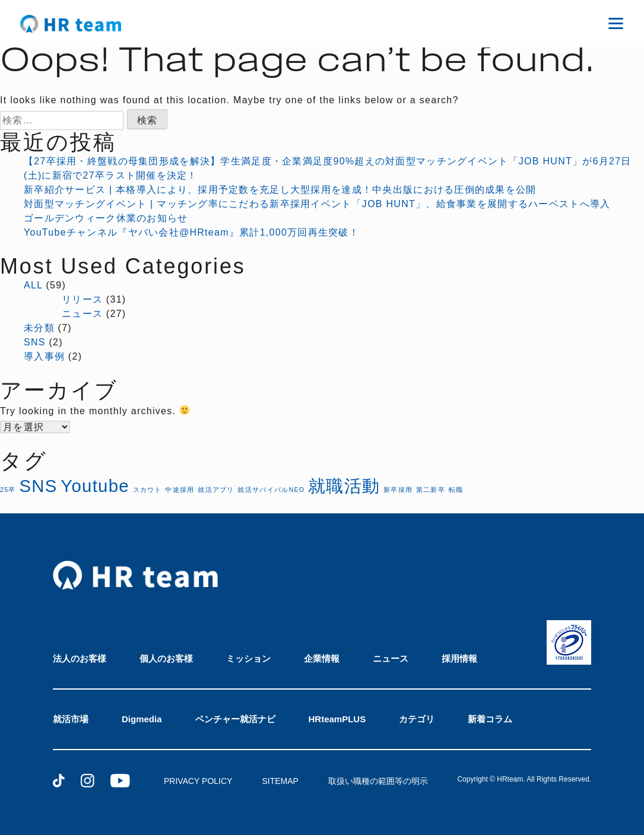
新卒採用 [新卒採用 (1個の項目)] (398, 490)
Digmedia (142, 719)
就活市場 (71, 719)
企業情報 (322, 658)
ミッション (248, 658)
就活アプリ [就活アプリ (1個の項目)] (216, 490)
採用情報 (459, 658)
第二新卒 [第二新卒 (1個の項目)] (431, 490)
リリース (82, 299)
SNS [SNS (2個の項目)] (38, 486)
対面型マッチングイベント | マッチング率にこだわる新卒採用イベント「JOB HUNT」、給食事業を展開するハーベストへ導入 (317, 204)
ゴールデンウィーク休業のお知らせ (106, 218)
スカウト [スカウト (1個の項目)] (147, 490)
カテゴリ (417, 719)
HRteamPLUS (337, 719)
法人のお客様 (80, 658)
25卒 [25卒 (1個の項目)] (8, 490)
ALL (33, 285)
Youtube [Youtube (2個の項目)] (95, 486)
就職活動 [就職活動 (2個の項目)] (344, 486)
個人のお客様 (166, 658)
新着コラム (490, 719)
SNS (35, 342)
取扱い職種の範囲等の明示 (378, 781)
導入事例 (44, 356)
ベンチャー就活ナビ (235, 719)
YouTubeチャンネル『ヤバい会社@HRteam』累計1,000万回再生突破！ (191, 232)
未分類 (39, 328)
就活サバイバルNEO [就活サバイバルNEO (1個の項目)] (271, 490)
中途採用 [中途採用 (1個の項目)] (180, 490)
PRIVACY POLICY (198, 781)
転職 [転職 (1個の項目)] (456, 490)
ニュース (82, 314)
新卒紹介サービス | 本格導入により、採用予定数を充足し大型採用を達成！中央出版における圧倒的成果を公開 (280, 190)
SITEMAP (280, 781)
